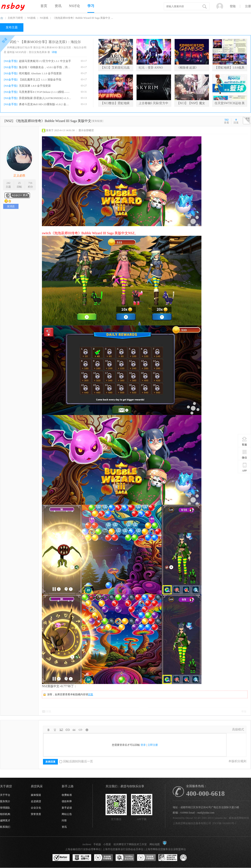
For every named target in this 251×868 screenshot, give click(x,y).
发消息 (11, 206)
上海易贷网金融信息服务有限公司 (192, 823)
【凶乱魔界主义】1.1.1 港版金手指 (40, 80)
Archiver (87, 844)
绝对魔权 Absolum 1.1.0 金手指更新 (40, 73)
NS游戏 (31, 18)
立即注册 (153, 745)
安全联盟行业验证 (103, 858)
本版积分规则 (237, 761)
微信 (245, 454)
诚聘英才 (5, 821)
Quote (74, 730)
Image (61, 730)
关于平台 (5, 795)
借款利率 (67, 801)
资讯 (58, 6)
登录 (143, 745)
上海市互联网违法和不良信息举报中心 (168, 858)
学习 (91, 6)
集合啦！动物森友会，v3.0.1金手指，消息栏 (45, 67)
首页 (44, 6)
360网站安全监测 (125, 858)
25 (19, 183)
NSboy (2, 18)
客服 (245, 441)
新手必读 (67, 808)
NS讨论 (74, 6)
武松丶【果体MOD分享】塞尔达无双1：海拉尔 (45, 42)
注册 (248, 6)
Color (55, 730)
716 (30, 183)
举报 (244, 711)
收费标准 (67, 795)
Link (68, 730)
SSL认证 (61, 858)
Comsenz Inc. (220, 818)
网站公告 (67, 814)
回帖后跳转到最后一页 (76, 761)
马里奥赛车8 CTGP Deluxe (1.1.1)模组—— (44, 92)
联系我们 (5, 827)
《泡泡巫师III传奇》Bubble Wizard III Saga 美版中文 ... (83, 18)
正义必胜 (19, 176)
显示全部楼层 (86, 130)
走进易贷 (36, 801)
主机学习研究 (15, 18)
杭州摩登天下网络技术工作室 (130, 844)
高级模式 (238, 729)
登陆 (233, 6)
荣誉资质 (36, 814)
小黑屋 (107, 844)
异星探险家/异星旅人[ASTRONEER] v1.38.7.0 (45, 98)
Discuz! (189, 818)
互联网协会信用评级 (189, 858)
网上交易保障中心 (82, 858)
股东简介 (5, 801)
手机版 (97, 844)
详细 (54, 52)
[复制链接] (97, 121)
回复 (91, 694)
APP (245, 467)
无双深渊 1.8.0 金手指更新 (35, 86)
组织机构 (5, 814)
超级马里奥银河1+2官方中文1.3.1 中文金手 (45, 61)
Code (80, 730)
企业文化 (36, 808)
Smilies (87, 730)
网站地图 (155, 844)
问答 (64, 821)
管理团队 (5, 808)
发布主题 (12, 27)
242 (8, 183)
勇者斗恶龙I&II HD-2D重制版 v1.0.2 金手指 (45, 104)
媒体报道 (36, 795)
